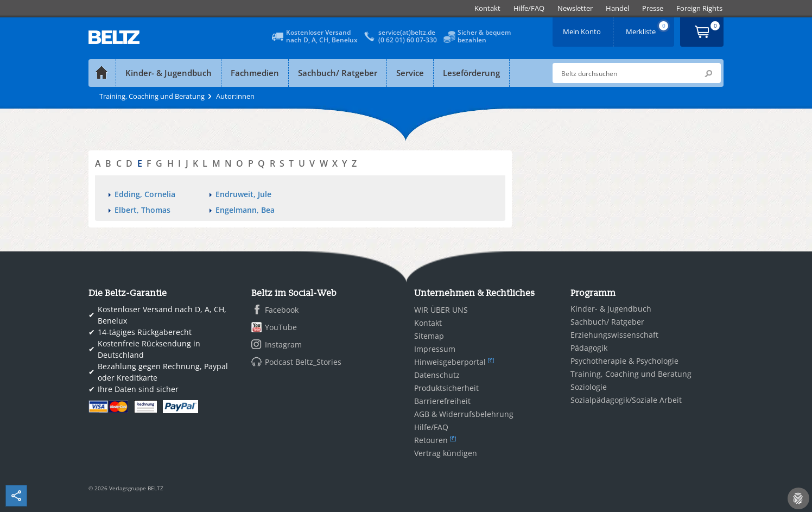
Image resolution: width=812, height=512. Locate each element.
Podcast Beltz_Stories (303, 362)
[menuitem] (487, 8)
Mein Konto (583, 28)
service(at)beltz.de (407, 32)
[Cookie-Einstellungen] (798, 498)
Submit (708, 73)
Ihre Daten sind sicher (138, 389)
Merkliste (648, 28)
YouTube (281, 327)
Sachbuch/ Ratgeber (338, 73)
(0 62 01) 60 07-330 (408, 40)
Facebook (282, 310)
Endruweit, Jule (243, 194)
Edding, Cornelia (145, 194)
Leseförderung (471, 73)
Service (410, 73)
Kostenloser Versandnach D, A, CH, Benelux (322, 36)
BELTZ (115, 37)
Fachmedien (255, 73)
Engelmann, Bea (245, 210)
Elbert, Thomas (142, 210)
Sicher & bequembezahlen (484, 36)
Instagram (283, 345)
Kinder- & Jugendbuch (169, 73)
